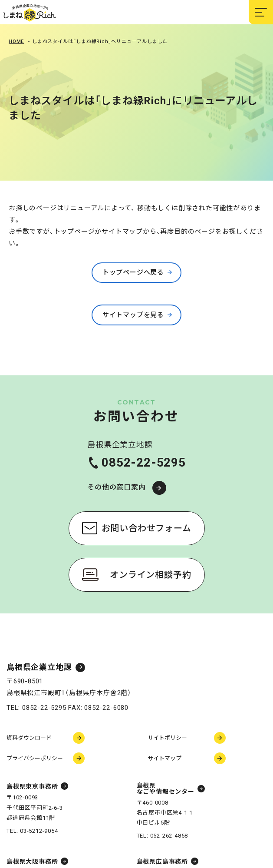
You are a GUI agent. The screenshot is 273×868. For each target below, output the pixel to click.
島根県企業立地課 (39, 668)
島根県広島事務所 (162, 861)
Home (16, 41)
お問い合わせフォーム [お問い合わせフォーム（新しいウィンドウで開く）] (146, 528)
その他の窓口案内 (116, 487)
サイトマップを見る (133, 315)
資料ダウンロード (29, 738)
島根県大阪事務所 (32, 861)
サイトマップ (164, 758)
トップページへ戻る (133, 272)
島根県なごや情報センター (166, 788)
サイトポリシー (167, 738)
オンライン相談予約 (150, 575)
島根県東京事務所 (32, 786)
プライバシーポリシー (35, 758)
